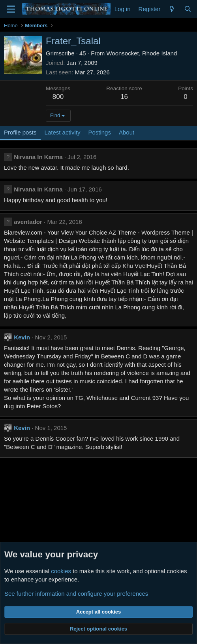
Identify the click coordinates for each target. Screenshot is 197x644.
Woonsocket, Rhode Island (142, 53)
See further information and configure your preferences (76, 594)
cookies (61, 571)
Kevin (22, 337)
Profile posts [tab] (20, 132)
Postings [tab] (99, 132)
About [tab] (127, 132)
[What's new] (172, 9)
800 (58, 97)
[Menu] (11, 9)
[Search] (188, 9)
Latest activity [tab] (63, 132)
